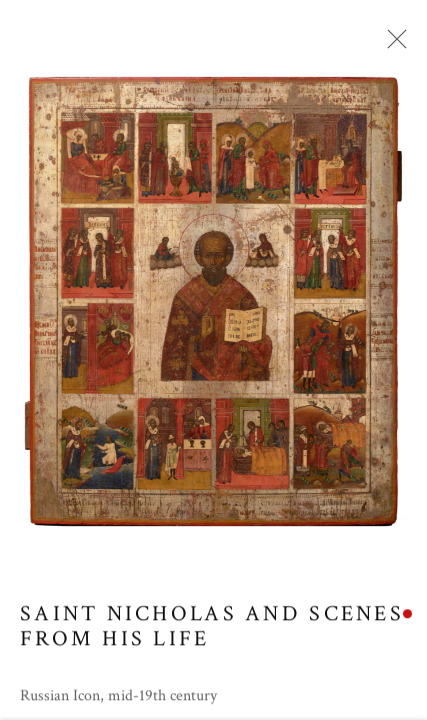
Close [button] (392, 45)
